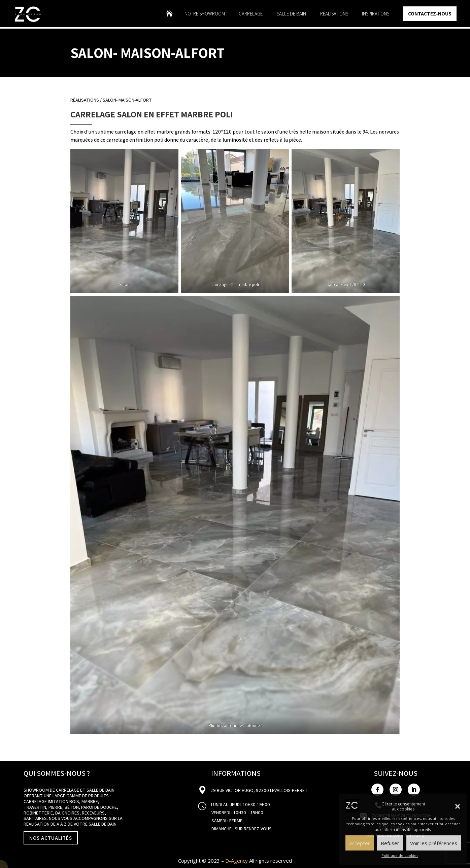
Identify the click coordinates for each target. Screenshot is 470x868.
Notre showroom (205, 14)
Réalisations (334, 14)
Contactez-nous (430, 14)
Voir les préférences (434, 843)
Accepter (360, 843)
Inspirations (376, 14)
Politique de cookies (400, 855)
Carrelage (251, 14)
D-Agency (237, 861)
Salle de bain (291, 14)
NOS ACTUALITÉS (51, 838)
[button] (458, 806)
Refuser (390, 843)
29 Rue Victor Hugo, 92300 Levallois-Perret (259, 790)
